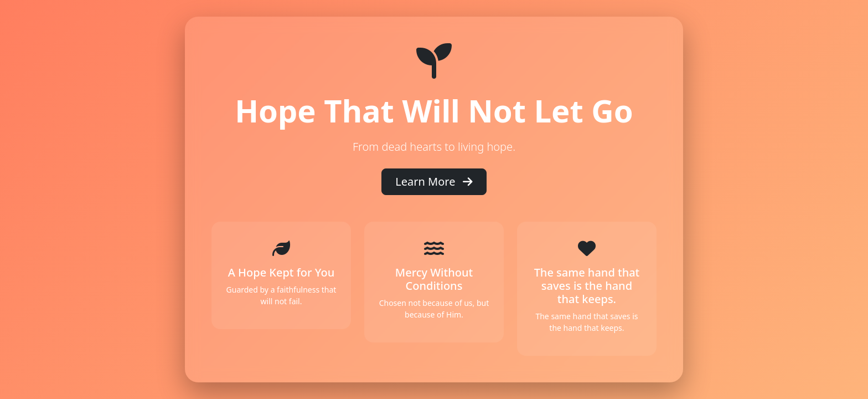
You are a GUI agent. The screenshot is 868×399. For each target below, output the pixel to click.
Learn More (434, 181)
